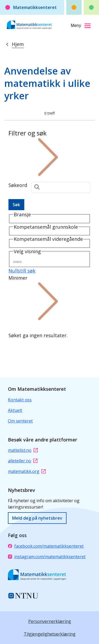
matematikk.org (27, 471)
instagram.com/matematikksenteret (47, 557)
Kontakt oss (20, 400)
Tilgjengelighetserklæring (50, 634)
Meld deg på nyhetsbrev (37, 518)
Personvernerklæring (50, 621)
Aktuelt (15, 410)
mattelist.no (23, 450)
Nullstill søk (22, 271)
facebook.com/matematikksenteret (46, 546)
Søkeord (18, 185)
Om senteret (20, 421)
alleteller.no (23, 461)
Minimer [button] (48, 298)
